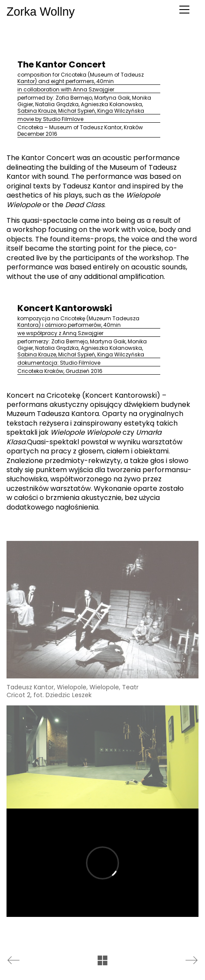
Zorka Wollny (7, 12)
